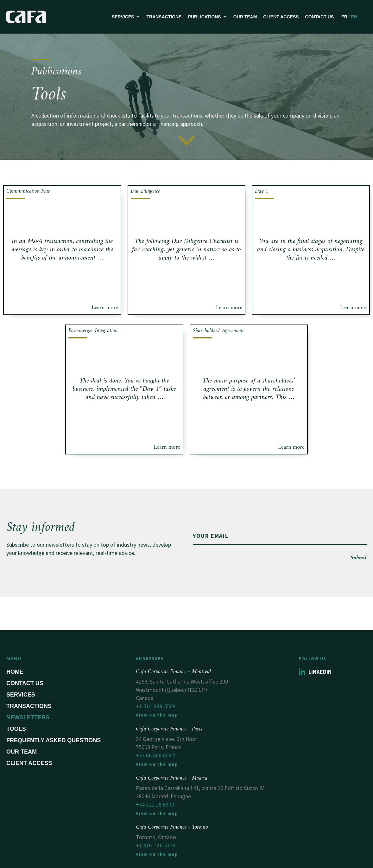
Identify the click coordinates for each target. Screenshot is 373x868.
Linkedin (315, 672)
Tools (16, 729)
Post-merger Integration (93, 331)
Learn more (105, 308)
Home (15, 672)
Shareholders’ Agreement (218, 331)
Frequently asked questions (54, 740)
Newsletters (28, 717)
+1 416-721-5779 (156, 845)
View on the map (157, 715)
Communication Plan (28, 191)
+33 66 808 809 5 (156, 755)
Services (21, 695)
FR (344, 17)
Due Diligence (145, 191)
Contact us (320, 17)
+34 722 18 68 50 (156, 804)
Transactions (164, 17)
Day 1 (262, 191)
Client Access (281, 17)
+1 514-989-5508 (156, 706)
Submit (359, 558)
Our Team (245, 17)
